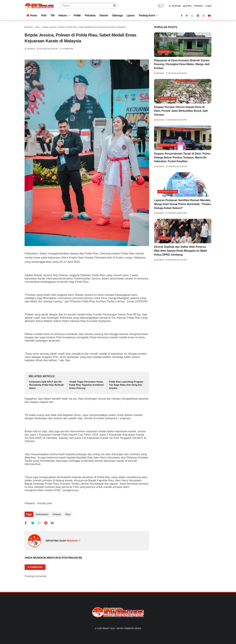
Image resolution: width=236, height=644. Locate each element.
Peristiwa (90, 15)
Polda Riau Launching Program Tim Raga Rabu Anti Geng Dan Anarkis (126, 385)
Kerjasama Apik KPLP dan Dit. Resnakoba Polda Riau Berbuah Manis (47, 385)
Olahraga (117, 15)
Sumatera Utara (168, 192)
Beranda (29, 27)
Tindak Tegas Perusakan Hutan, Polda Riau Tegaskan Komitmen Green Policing (87, 385)
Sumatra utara (167, 98)
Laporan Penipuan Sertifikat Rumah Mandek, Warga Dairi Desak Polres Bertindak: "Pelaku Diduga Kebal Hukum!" (182, 204)
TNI (52, 15)
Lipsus (131, 15)
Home (32, 15)
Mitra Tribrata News (129, 628)
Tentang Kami (147, 15)
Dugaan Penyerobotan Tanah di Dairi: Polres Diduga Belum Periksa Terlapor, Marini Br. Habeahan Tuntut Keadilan (182, 158)
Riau (37, 27)
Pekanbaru (42, 514)
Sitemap (175, 6)
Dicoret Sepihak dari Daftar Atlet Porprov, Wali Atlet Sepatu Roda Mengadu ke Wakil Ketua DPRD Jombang (181, 251)
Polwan (57, 514)
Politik (77, 15)
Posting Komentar (36, 576)
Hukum (63, 15)
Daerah (104, 15)
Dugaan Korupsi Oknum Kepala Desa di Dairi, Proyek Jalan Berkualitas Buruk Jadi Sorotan (181, 111)
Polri (44, 15)
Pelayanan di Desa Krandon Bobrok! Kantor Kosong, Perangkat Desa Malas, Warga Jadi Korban (182, 64)
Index (188, 6)
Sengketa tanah (167, 145)
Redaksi (199, 6)
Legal (208, 6)
